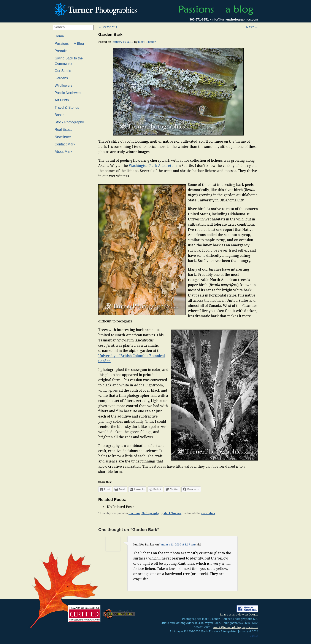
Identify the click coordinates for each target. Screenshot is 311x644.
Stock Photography (69, 122)
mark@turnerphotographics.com (236, 627)
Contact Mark (65, 144)
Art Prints (62, 100)
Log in (254, 636)
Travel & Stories (67, 108)
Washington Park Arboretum (153, 166)
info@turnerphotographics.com (235, 19)
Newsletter (63, 137)
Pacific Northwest (68, 93)
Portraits (61, 51)
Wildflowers (63, 85)
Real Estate (64, 130)
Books (59, 115)
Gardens (134, 513)
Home (59, 36)
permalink (208, 513)
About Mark (63, 152)
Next (252, 27)
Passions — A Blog (69, 44)
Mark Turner (147, 42)
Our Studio (63, 71)
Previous (108, 27)
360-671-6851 (199, 19)
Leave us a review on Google (239, 615)
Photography (150, 513)
